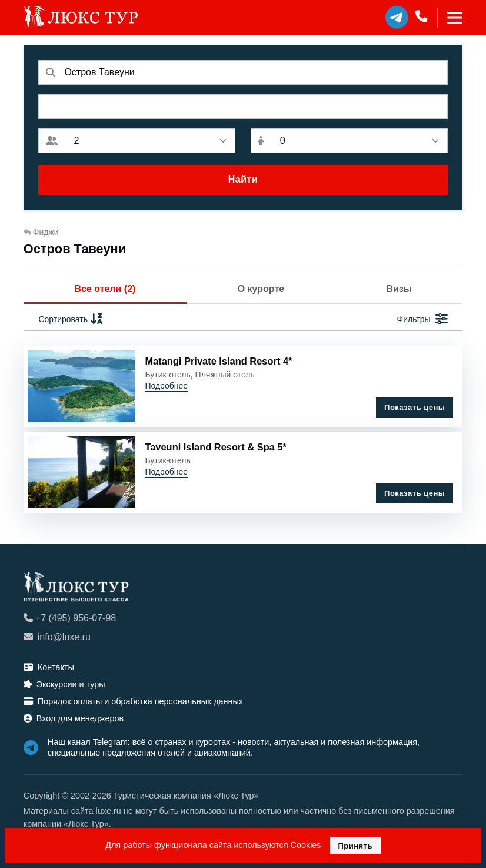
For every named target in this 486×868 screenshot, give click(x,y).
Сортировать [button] (71, 319)
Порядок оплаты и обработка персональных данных (133, 701)
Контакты (49, 667)
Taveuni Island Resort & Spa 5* (216, 447)
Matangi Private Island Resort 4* (218, 361)
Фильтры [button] (422, 319)
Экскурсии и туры (64, 684)
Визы (399, 289)
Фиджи (41, 232)
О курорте (261, 289)
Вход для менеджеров (74, 718)
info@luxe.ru (57, 637)
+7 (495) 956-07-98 (70, 618)
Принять (355, 846)
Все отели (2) (105, 289)
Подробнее (166, 386)
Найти (243, 179)
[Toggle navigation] (450, 18)
